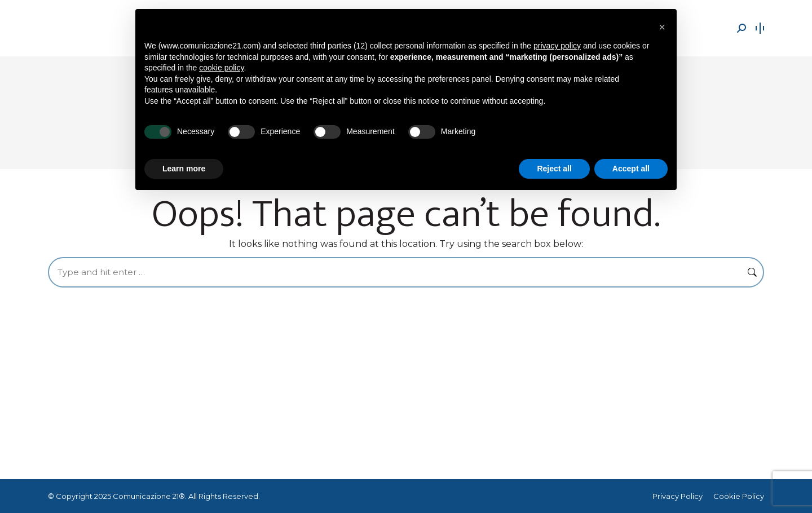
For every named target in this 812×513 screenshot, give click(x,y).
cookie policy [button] (221, 68)
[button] (662, 27)
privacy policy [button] (557, 46)
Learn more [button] (184, 169)
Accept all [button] (631, 169)
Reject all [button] (554, 169)
